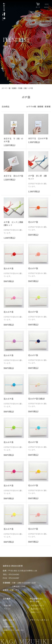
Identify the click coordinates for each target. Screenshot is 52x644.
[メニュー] (47, 6)
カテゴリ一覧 (6, 88)
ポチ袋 (30, 88)
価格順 (40, 106)
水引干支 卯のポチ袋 (13, 176)
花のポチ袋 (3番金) (36, 399)
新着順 (48, 106)
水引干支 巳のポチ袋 (38, 138)
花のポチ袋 (33, 222)
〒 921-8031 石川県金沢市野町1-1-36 (23, 571)
